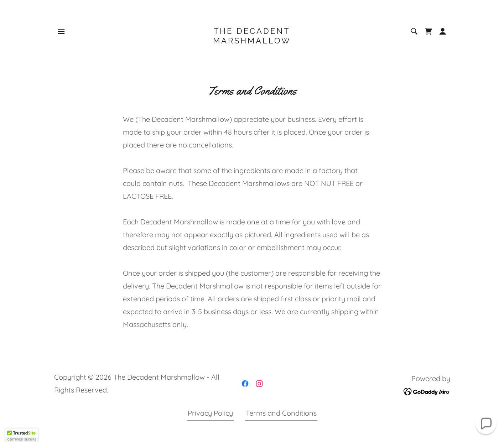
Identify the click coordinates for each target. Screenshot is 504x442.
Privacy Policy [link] (210, 413)
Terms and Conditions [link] (281, 413)
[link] (252, 41)
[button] (61, 31)
